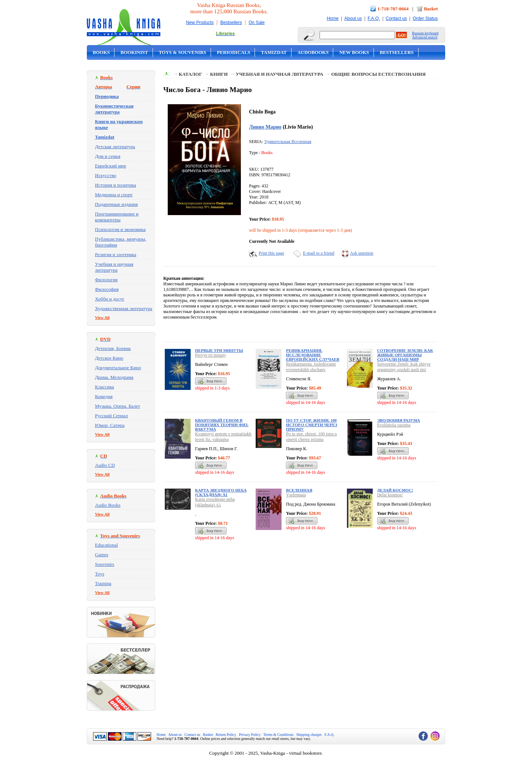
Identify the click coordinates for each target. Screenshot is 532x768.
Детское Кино (109, 358)
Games (102, 555)
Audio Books (108, 505)
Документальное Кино (118, 368)
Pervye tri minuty (211, 355)
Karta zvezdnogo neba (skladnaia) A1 (215, 502)
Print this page (271, 253)
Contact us (396, 18)
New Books (354, 52)
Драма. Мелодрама (114, 377)
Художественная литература (124, 308)
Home (332, 18)
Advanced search (425, 37)
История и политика (115, 185)
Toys (100, 574)
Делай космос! (395, 490)
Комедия (104, 396)
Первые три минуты (219, 350)
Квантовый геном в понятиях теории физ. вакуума (222, 425)
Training (103, 583)
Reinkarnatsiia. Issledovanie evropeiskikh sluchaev (311, 367)
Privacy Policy (250, 735)
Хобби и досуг (110, 299)
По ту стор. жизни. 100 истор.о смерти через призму (311, 425)
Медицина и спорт (114, 195)
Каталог (190, 74)
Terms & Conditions (279, 735)
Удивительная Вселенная (288, 142)
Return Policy (226, 735)
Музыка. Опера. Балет (117, 406)
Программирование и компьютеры (117, 217)
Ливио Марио (265, 127)
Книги (219, 74)
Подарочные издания (116, 204)
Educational (106, 545)
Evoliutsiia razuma (394, 425)
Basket (431, 9)
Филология (106, 280)
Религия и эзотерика (116, 254)
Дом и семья (108, 156)
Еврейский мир (110, 166)
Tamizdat (274, 52)
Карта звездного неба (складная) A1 (221, 492)
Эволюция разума (399, 420)
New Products (200, 23)
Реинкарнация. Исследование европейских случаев (313, 355)
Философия (107, 289)
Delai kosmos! (390, 495)
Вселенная (299, 490)
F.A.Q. (374, 18)
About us (353, 18)
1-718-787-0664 (393, 9)
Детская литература (115, 147)
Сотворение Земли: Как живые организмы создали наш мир (405, 355)
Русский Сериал (111, 416)
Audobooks (313, 52)
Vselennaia (296, 495)
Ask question (362, 253)
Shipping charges (309, 735)
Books (101, 52)
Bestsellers (231, 23)
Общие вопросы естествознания (378, 74)
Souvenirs (105, 564)
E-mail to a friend (319, 253)
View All (102, 317)
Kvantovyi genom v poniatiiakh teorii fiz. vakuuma (223, 437)
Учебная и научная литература (114, 267)
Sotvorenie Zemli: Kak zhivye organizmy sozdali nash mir (404, 367)
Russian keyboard (425, 33)
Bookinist (134, 52)
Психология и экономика (120, 229)
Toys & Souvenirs (183, 52)
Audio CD (105, 465)
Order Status (425, 18)
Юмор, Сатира (110, 425)
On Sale (257, 23)
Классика (104, 387)
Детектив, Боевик (113, 348)
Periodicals (233, 52)
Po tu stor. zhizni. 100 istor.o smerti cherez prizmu (311, 437)
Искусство (106, 175)
